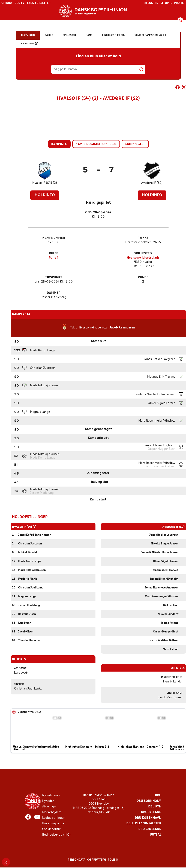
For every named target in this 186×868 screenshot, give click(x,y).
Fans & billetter (39, 3)
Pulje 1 (54, 258)
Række (143, 238)
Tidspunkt (54, 278)
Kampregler (135, 144)
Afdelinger (49, 806)
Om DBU (7, 3)
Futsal (156, 835)
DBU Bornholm (149, 801)
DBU (158, 795)
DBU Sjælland (150, 829)
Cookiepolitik (51, 829)
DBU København (148, 818)
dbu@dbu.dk (101, 812)
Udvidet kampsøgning (150, 35)
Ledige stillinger (53, 818)
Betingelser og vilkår (56, 835)
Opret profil (172, 3)
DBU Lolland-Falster (144, 823)
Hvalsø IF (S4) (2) (45, 183)
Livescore (29, 44)
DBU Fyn (155, 806)
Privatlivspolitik (53, 823)
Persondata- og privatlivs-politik (93, 860)
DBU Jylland (151, 812)
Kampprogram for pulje (96, 144)
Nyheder (48, 801)
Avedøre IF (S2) (152, 183)
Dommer (54, 293)
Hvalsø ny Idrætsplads (143, 258)
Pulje (54, 254)
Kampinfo (59, 144)
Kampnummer (54, 238)
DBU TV (19, 3)
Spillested (143, 254)
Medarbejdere (52, 812)
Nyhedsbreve (51, 795)
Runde (143, 278)
